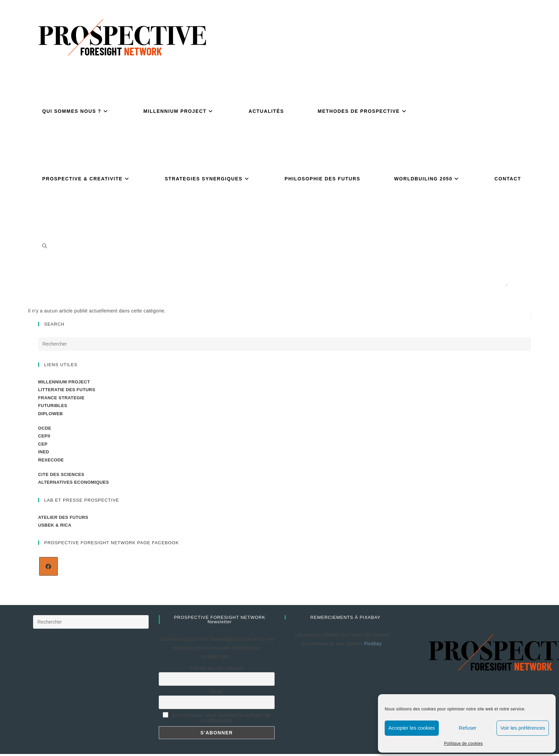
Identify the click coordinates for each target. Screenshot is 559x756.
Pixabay (374, 644)
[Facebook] (48, 566)
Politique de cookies (464, 744)
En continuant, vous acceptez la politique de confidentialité (217, 718)
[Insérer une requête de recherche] (285, 344)
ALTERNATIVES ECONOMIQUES (74, 482)
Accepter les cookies (412, 728)
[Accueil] (501, 285)
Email (217, 691)
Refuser (468, 728)
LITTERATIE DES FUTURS (67, 390)
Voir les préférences (523, 728)
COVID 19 (520, 285)
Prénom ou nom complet (217, 668)
